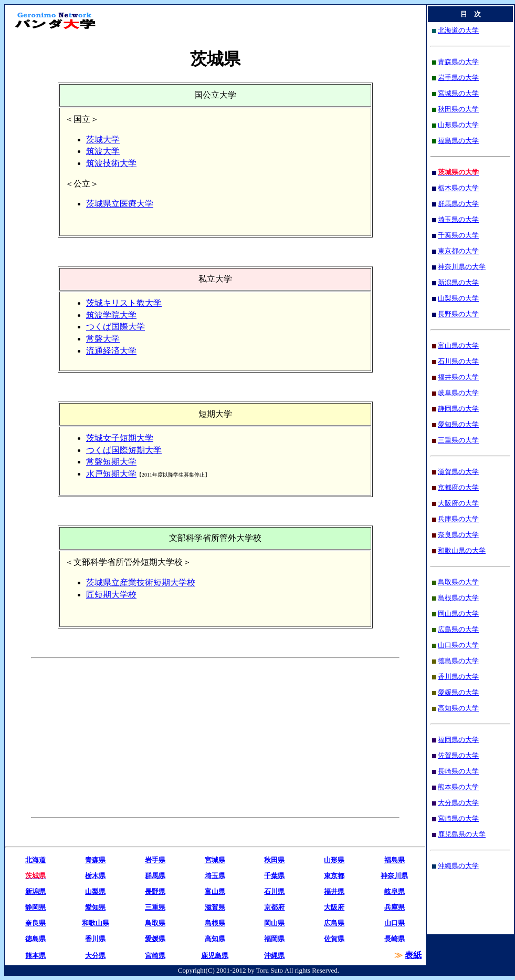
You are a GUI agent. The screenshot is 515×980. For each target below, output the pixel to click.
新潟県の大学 (458, 282)
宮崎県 (155, 956)
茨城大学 (103, 140)
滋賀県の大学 (458, 472)
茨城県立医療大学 (120, 204)
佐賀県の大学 (458, 755)
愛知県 (95, 907)
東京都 (334, 876)
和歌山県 (96, 923)
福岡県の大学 (458, 740)
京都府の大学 (458, 487)
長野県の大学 (458, 314)
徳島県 (35, 939)
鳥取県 (155, 923)
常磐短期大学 (111, 462)
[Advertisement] (121, 738)
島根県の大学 (458, 598)
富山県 (215, 891)
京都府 (274, 907)
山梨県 (95, 891)
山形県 (334, 860)
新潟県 (35, 891)
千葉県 (274, 876)
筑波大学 (103, 151)
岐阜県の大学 (458, 393)
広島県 (334, 923)
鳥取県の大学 (458, 582)
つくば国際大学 (115, 327)
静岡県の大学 (458, 409)
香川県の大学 (458, 677)
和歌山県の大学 (462, 550)
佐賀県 (334, 939)
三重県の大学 (458, 440)
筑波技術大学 (111, 163)
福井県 (334, 891)
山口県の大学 (458, 645)
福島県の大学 (458, 141)
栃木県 (95, 876)
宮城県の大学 (458, 93)
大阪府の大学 (458, 503)
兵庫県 (395, 907)
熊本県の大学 (458, 787)
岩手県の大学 (458, 78)
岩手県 (155, 860)
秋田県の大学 (458, 109)
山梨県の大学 (458, 298)
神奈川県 (394, 876)
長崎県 (395, 939)
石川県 (274, 891)
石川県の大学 (458, 361)
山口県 (395, 923)
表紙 (413, 955)
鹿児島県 (215, 956)
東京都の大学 (458, 251)
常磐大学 (103, 339)
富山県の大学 (458, 345)
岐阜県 (395, 891)
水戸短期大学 (111, 474)
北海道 (35, 860)
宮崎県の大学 (458, 818)
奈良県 (35, 923)
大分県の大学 (458, 803)
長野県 (155, 891)
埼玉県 (215, 876)
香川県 (95, 939)
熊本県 (35, 956)
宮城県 (215, 860)
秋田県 (274, 860)
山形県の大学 (458, 125)
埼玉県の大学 (458, 219)
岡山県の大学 (458, 613)
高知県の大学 (458, 708)
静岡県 (35, 907)
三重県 (155, 907)
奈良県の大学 (458, 535)
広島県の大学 (458, 629)
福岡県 (274, 939)
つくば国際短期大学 (124, 450)
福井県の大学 (458, 377)
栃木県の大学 (458, 188)
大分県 (95, 956)
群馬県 (155, 876)
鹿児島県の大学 (462, 834)
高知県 (215, 939)
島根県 (215, 923)
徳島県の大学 (458, 661)
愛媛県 (155, 939)
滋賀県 (215, 907)
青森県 (95, 860)
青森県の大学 (458, 62)
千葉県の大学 (458, 235)
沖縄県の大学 (458, 866)
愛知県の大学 (458, 424)
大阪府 (334, 907)
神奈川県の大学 (462, 267)
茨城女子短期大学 (120, 438)
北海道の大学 (458, 30)
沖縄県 (274, 956)
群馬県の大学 (458, 204)
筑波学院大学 (111, 315)
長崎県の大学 (458, 771)
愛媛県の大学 (458, 692)
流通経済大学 (111, 351)
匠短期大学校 (111, 595)
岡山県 (274, 923)
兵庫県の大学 (458, 519)
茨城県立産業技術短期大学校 (141, 582)
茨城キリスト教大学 (124, 303)
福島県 (395, 860)
